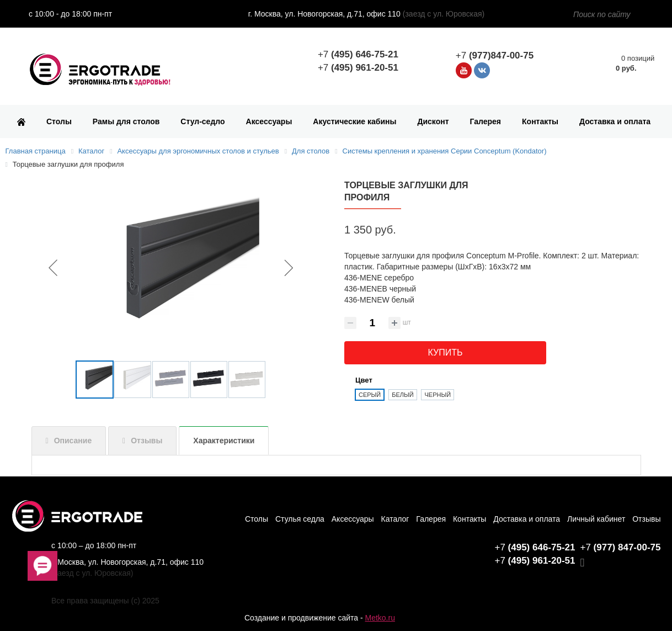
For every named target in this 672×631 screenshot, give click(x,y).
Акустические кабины (354, 121)
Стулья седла (300, 519)
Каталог (395, 519)
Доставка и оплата (615, 121)
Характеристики (224, 441)
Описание (73, 441)
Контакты (540, 121)
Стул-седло (202, 121)
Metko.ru (380, 618)
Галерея (486, 121)
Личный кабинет (596, 519)
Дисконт (433, 121)
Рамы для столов (126, 121)
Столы (59, 121)
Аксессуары (269, 121)
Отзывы (146, 441)
